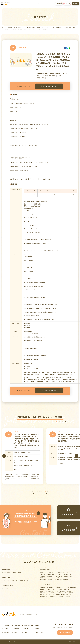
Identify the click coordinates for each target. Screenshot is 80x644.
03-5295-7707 (28, 363)
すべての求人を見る (40, 492)
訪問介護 (63, 580)
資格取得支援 (43, 598)
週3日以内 (48, 591)
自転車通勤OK (71, 588)
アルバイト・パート (16, 589)
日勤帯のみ (62, 591)
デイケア (66, 578)
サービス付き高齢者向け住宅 (47, 574)
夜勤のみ (69, 591)
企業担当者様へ (51, 4)
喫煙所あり (54, 593)
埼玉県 (19, 573)
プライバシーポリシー (9, 642)
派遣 (3, 589)
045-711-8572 (65, 625)
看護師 (12, 581)
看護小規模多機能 (68, 576)
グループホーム (53, 573)
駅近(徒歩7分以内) (60, 594)
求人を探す (59, 4)
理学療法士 (27, 581)
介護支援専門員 (19, 581)
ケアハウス (56, 580)
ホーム (4, 27)
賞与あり (67, 596)
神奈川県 (9, 573)
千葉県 (15, 573)
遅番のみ (71, 593)
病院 (62, 578)
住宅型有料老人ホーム (45, 578)
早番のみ (42, 594)
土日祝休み (60, 589)
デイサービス (59, 574)
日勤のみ (69, 594)
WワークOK (55, 591)
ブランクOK (63, 588)
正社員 (8, 589)
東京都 (16, 27)
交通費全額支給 (44, 588)
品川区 (21, 27)
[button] (56, 422)
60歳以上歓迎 (67, 589)
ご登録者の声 (44, 4)
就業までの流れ (30, 4)
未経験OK (42, 596)
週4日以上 (43, 589)
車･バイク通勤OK (51, 589)
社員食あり (60, 596)
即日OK (51, 588)
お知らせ (37, 629)
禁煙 (47, 596)
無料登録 (76, 4)
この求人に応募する (49, 86)
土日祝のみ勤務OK (63, 593)
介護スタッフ (6, 581)
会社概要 (25, 632)
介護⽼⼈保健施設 (44, 576)
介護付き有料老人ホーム (56, 576)
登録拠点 (37, 625)
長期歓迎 (57, 588)
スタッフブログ (39, 632)
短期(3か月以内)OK (45, 593)
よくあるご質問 (37, 4)
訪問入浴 (68, 580)
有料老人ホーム (44, 573)
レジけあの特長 (23, 4)
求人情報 (10, 27)
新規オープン (51, 598)
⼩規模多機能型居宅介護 (46, 580)
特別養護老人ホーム (63, 573)
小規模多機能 (56, 578)
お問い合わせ (65, 633)
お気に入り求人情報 (28, 625)
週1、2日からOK (50, 594)
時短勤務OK (53, 596)
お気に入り (67, 4)
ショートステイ (68, 574)
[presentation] (4, 456)
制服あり (42, 591)
